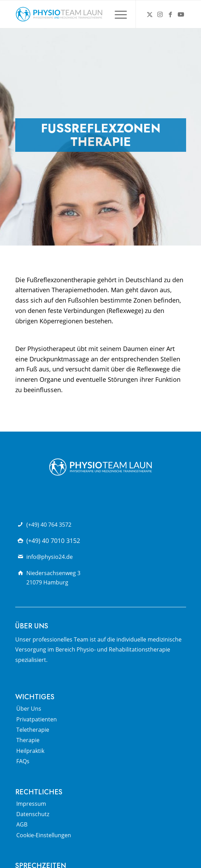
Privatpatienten (37, 719)
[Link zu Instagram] (160, 14)
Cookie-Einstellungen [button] (44, 835)
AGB (22, 824)
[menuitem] (117, 14)
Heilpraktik (30, 751)
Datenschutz (33, 814)
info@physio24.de (50, 557)
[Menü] (117, 14)
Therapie (28, 740)
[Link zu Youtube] (181, 14)
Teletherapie (33, 730)
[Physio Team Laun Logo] (84, 14)
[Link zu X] (150, 14)
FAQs (23, 761)
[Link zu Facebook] (171, 14)
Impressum (31, 804)
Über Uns (29, 709)
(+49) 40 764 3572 (49, 525)
